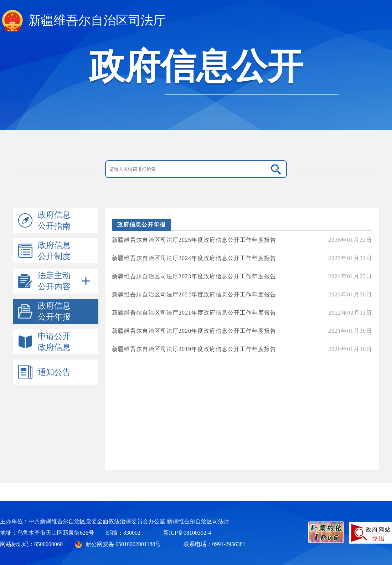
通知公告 (54, 372)
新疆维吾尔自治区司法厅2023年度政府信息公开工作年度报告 (242, 277)
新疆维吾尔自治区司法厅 (97, 21)
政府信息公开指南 (54, 220)
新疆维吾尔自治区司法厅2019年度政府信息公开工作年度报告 (242, 349)
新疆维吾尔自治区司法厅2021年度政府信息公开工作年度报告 (242, 313)
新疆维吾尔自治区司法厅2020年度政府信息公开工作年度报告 (242, 331)
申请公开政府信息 (54, 342)
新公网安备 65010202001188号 (123, 544)
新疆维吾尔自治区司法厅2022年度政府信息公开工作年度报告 (242, 295)
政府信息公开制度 (54, 251)
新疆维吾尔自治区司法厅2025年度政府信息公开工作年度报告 (242, 240)
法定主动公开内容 (54, 281)
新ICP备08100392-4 (187, 533)
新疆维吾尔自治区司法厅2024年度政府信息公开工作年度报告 (242, 258)
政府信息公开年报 (54, 311)
